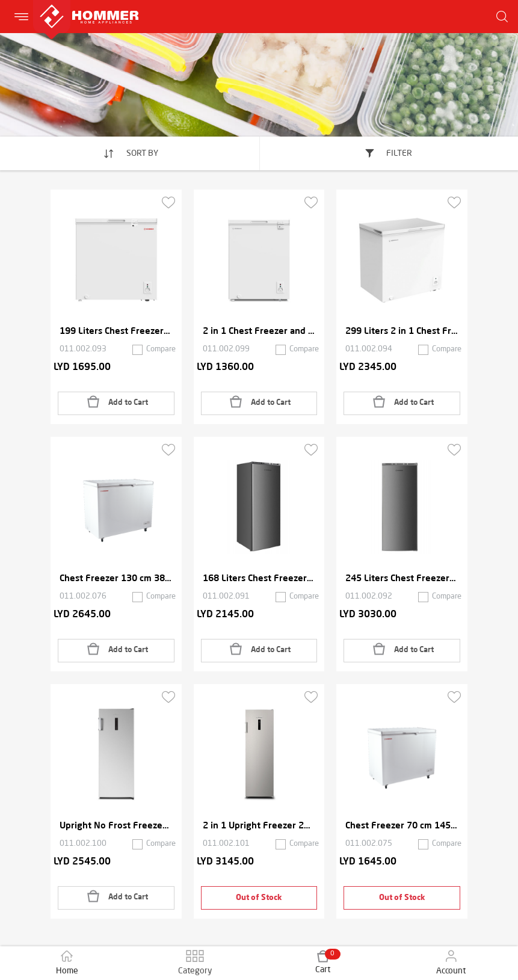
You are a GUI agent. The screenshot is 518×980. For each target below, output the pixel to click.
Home (67, 963)
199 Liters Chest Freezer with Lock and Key (116, 332)
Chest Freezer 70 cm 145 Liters (402, 826)
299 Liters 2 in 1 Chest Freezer (402, 332)
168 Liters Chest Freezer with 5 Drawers (259, 579)
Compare (161, 349)
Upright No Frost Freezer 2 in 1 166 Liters (116, 826)
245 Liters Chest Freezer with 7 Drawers (402, 579)
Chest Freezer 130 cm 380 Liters (116, 579)
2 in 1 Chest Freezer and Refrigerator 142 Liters (259, 332)
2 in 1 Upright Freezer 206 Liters (259, 826)
